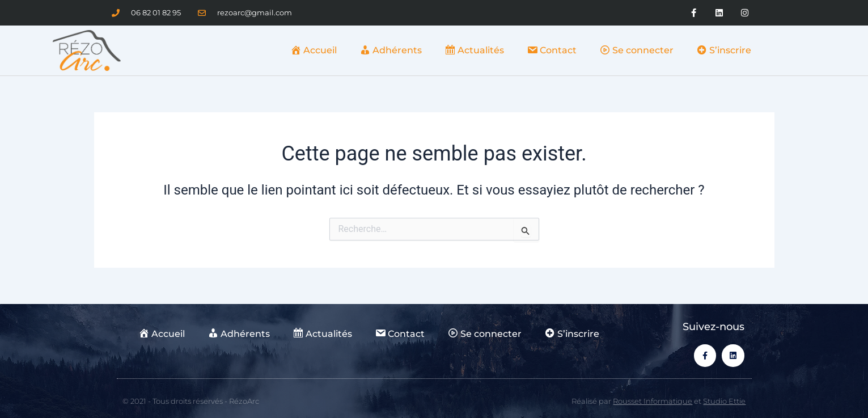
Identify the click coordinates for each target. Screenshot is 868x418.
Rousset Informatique (653, 401)
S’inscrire (724, 50)
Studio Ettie (724, 401)
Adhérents (391, 50)
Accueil (314, 50)
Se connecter (636, 50)
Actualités (474, 50)
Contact (552, 50)
